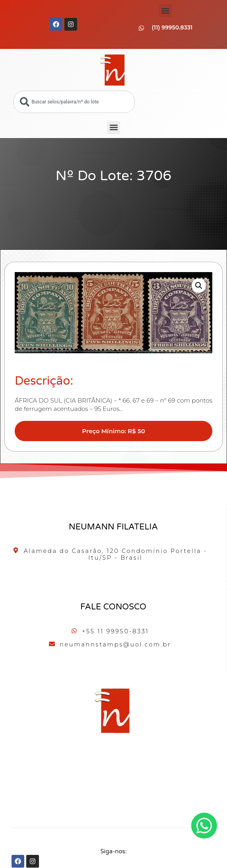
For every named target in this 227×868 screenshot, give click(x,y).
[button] (166, 11)
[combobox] (74, 102)
